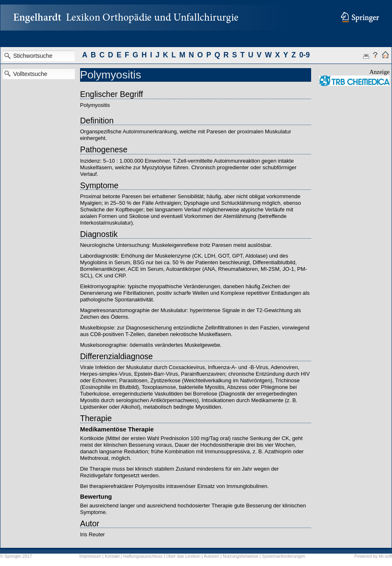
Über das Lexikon (183, 556)
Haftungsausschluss (143, 556)
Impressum (90, 556)
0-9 (304, 55)
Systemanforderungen (284, 556)
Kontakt (112, 556)
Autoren (211, 556)
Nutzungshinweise (241, 556)
